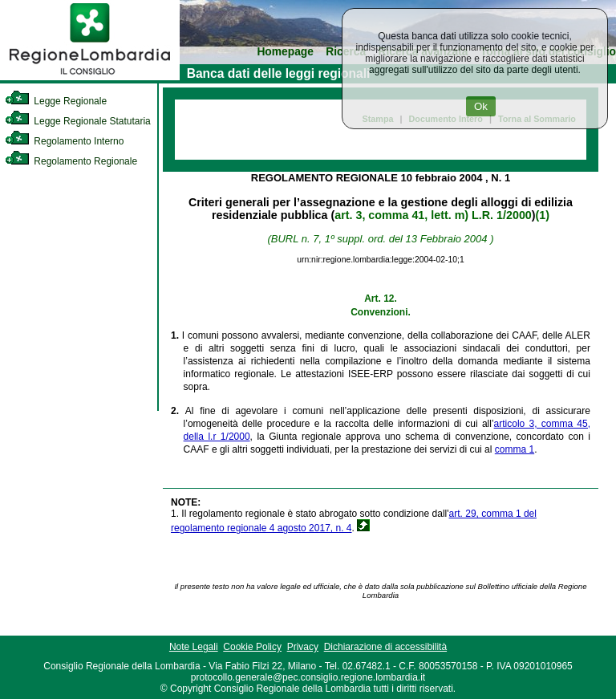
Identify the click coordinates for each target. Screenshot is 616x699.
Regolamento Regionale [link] (71, 161)
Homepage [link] (285, 52)
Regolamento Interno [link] (64, 141)
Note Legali (194, 647)
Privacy (303, 647)
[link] (90, 77)
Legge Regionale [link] (56, 101)
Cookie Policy (252, 647)
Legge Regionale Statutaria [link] (78, 121)
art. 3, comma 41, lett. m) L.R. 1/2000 (433, 215)
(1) (543, 215)
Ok (481, 106)
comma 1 (515, 449)
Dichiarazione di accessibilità (385, 647)
